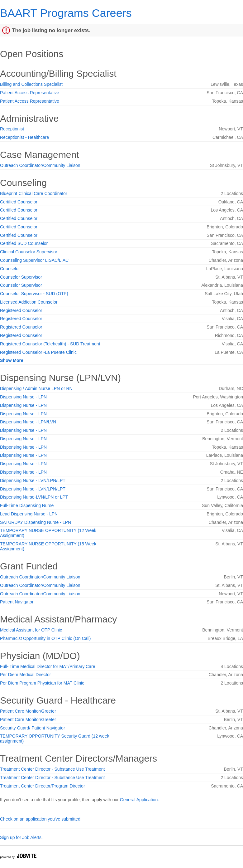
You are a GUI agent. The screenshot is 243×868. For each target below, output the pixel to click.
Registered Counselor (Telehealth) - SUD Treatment (50, 344)
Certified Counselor (19, 202)
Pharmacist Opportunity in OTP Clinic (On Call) (45, 638)
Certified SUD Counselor (24, 243)
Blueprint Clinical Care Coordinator (34, 193)
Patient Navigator (17, 602)
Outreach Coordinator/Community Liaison (40, 165)
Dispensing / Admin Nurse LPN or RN (36, 388)
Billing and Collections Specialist (31, 84)
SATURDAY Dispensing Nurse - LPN (36, 522)
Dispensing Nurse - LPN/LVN (28, 422)
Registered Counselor (21, 310)
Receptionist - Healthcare (24, 137)
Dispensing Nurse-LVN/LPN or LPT (34, 497)
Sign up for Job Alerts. (21, 837)
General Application (139, 800)
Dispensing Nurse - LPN (23, 397)
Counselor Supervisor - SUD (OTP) (34, 294)
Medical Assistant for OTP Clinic (31, 630)
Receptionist (12, 129)
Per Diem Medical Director (25, 675)
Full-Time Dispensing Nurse (27, 505)
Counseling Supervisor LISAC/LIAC (34, 260)
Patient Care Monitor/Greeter (28, 711)
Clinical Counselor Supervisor (29, 252)
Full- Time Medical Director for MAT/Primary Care (48, 666)
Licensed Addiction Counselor (29, 302)
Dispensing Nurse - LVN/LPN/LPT (33, 480)
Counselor (10, 269)
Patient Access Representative (30, 93)
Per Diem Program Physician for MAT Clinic (42, 683)
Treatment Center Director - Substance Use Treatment (52, 769)
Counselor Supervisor (21, 277)
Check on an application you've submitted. (41, 819)
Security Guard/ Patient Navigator (33, 728)
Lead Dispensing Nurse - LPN (29, 514)
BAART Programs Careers (66, 13)
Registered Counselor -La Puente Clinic (38, 352)
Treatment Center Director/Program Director (43, 786)
